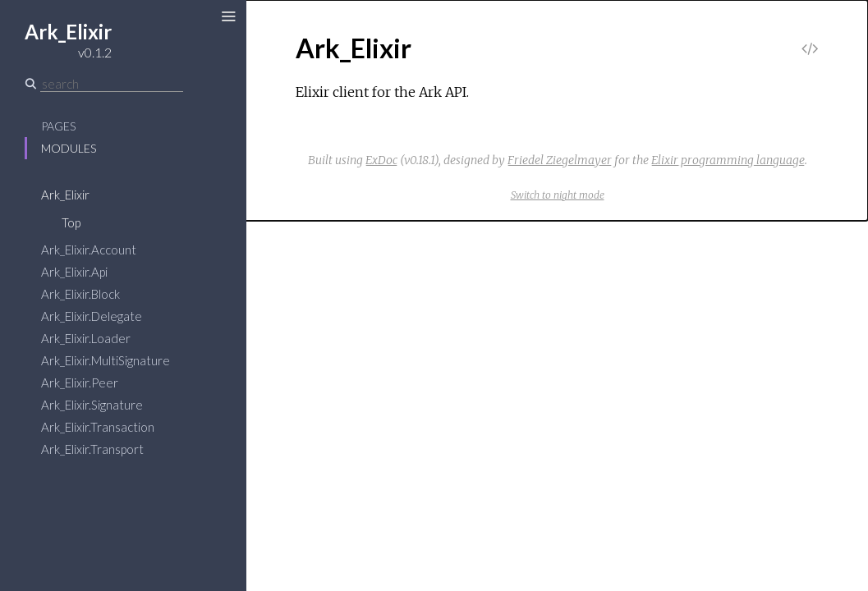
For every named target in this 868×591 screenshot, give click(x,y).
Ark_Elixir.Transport (92, 449)
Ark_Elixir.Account (89, 250)
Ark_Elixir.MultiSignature (106, 360)
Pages (58, 126)
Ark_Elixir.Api (74, 272)
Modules (69, 148)
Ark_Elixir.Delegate (92, 316)
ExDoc (381, 160)
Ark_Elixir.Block (80, 294)
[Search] (112, 84)
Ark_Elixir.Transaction (98, 427)
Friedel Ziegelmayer (560, 160)
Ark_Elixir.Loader (86, 338)
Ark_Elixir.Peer (80, 383)
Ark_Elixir (65, 195)
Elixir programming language (728, 160)
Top (71, 222)
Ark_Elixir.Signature (92, 405)
